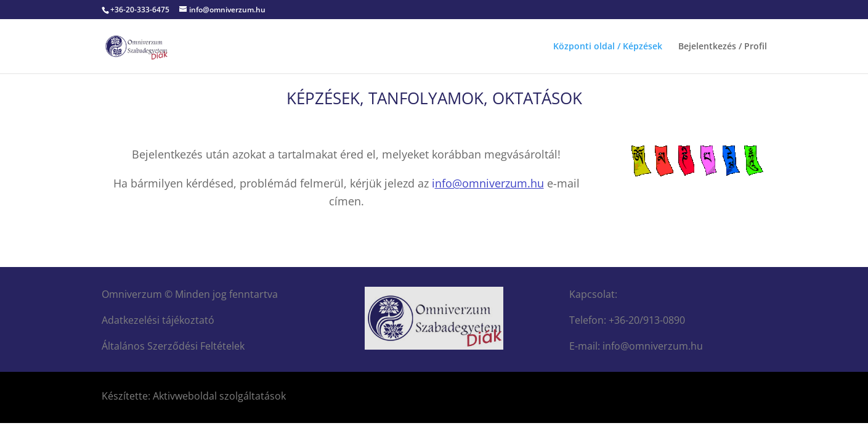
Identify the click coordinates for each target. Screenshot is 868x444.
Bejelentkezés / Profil (723, 47)
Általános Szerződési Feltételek (173, 346)
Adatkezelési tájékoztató (158, 320)
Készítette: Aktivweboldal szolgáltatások (194, 396)
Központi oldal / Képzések (608, 47)
